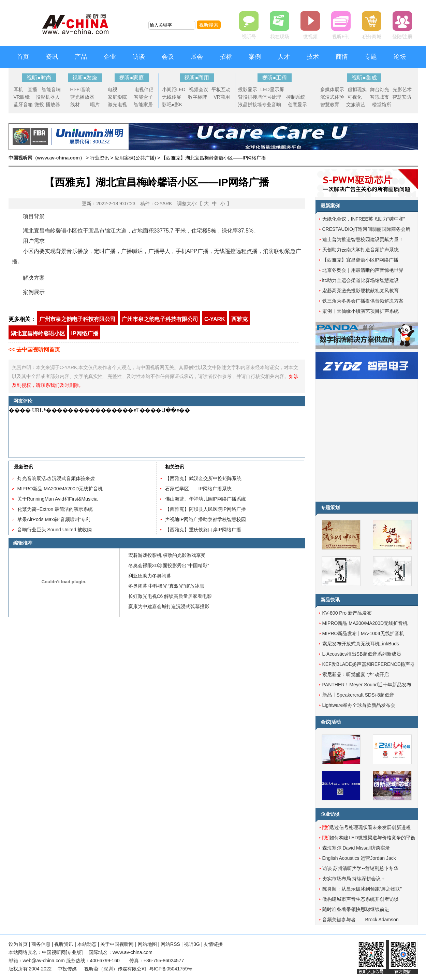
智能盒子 (143, 97)
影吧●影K (172, 104)
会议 (168, 57)
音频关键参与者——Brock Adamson (361, 920)
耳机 (18, 89)
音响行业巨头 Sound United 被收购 (55, 530)
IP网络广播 (85, 333)
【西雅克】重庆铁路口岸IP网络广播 (203, 530)
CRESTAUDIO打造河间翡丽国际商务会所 (366, 229)
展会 (197, 57)
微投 (39, 104)
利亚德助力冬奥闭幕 (150, 576)
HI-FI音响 (80, 89)
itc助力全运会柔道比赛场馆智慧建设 (361, 280)
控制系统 (296, 97)
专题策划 (330, 507)
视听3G (192, 944)
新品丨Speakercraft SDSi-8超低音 (358, 695)
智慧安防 (402, 97)
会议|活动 (331, 722)
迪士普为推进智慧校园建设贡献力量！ (363, 239)
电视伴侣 (144, 89)
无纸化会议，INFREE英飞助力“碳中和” (364, 219)
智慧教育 (330, 104)
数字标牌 (197, 97)
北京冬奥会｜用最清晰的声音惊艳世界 (363, 270)
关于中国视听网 (117, 944)
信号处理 (271, 97)
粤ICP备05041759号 (171, 969)
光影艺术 (402, 89)
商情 (342, 57)
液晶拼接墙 (250, 104)
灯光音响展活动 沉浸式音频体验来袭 (56, 478)
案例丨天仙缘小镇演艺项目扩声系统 (361, 311)
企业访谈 (330, 814)
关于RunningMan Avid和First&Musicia (58, 499)
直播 (32, 89)
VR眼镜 (22, 97)
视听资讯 (64, 944)
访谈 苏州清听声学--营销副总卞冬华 (360, 868)
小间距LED (174, 89)
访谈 (139, 57)
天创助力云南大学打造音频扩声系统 (361, 250)
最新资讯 (24, 467)
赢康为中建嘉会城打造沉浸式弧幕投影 (169, 606)
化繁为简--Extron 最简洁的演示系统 (55, 509)
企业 (110, 57)
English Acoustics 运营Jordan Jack (359, 858)
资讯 (52, 57)
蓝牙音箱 (23, 104)
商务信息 (41, 944)
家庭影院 (117, 97)
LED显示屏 (272, 89)
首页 (23, 57)
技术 (313, 57)
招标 (226, 57)
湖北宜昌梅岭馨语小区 (38, 333)
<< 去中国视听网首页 (34, 349)
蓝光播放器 (82, 97)
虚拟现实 (357, 89)
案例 (255, 57)
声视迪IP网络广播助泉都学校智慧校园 (205, 519)
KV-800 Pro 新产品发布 (347, 613)
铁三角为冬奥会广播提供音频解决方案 (363, 301)
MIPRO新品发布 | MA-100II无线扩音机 (363, 633)
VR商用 (222, 97)
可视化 (355, 97)
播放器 (53, 104)
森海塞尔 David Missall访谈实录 (356, 848)
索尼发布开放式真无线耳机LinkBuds (361, 644)
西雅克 (239, 319)
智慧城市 (379, 97)
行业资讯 (100, 158)
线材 (75, 104)
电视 (113, 89)
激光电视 (117, 104)
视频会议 (199, 89)
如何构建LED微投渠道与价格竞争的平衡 (369, 838)
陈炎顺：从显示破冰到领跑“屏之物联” (362, 889)
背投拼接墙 (250, 97)
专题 (371, 57)
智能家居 (143, 104)
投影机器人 (48, 97)
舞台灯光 (380, 89)
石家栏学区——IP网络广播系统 (198, 489)
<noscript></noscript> (156, 432)
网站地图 (147, 944)
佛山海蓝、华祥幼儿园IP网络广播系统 (205, 499)
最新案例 (330, 206)
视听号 (249, 37)
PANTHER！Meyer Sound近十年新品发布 (367, 685)
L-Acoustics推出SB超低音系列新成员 (362, 654)
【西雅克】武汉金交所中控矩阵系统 (203, 478)
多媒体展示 (332, 89)
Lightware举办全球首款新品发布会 (359, 705)
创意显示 (297, 104)
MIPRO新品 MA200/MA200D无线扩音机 (60, 489)
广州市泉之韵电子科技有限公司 (77, 319)
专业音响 (271, 104)
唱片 (95, 104)
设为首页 (18, 944)
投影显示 (248, 89)
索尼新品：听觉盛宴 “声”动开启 (356, 674)
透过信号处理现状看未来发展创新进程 (367, 827)
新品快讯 (330, 600)
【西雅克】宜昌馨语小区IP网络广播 (360, 260)
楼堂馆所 (382, 104)
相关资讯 (175, 467)
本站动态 (87, 944)
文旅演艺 (356, 104)
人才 (284, 57)
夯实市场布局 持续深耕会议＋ (354, 879)
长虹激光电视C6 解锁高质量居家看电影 (170, 596)
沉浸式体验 (332, 97)
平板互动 (221, 89)
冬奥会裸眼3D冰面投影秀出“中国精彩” (169, 565)
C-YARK (215, 319)
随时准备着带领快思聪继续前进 (356, 909)
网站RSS (170, 944)
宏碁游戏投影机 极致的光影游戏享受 (167, 555)
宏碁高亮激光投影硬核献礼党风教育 (361, 291)
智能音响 (51, 89)
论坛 (400, 57)
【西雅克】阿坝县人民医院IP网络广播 (205, 509)
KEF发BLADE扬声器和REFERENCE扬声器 (369, 664)
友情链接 (213, 944)
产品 (81, 57)
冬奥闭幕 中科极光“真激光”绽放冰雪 (166, 586)
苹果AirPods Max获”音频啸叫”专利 (54, 519)
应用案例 (124, 158)
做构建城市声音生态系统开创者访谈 (361, 899)
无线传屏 (172, 97)
